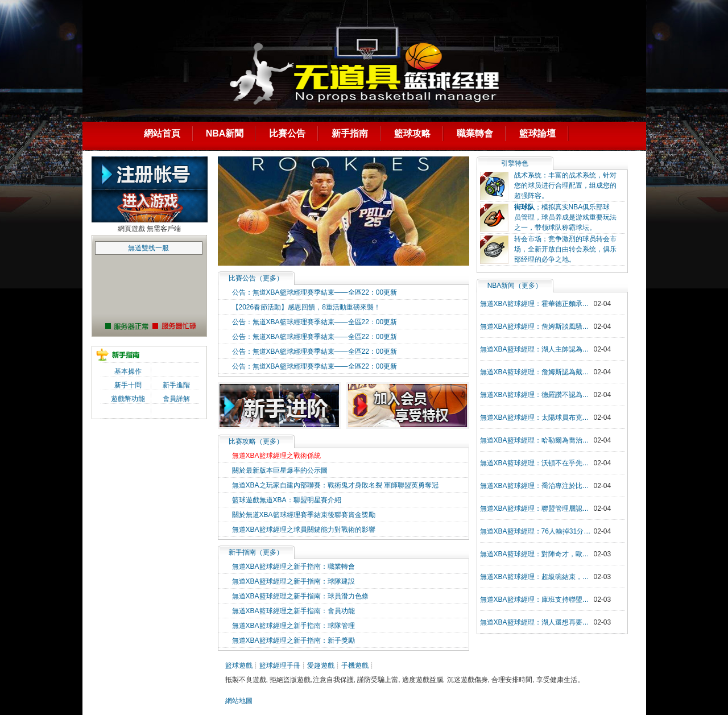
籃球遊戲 (239, 666)
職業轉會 (475, 133)
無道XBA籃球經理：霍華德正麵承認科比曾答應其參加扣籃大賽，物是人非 (537, 304)
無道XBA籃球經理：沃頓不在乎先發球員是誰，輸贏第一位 (537, 463)
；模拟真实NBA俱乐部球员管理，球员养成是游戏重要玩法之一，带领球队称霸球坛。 (565, 217)
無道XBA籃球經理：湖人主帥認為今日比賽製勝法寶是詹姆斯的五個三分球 (537, 349)
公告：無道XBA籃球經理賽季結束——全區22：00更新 (315, 292)
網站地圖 (239, 701)
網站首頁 (162, 133)
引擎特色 (515, 163)
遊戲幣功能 (128, 399)
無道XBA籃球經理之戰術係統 (276, 456)
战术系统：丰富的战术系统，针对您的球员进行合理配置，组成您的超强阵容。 (565, 185)
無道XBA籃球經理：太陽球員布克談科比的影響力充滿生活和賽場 (537, 418)
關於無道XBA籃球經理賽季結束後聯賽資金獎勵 (304, 515)
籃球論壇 (537, 133)
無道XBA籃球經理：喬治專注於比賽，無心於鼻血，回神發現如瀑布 (537, 486)
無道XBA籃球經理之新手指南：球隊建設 (293, 581)
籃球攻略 (412, 133)
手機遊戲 (355, 666)
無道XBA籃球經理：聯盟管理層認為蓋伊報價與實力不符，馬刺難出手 (537, 509)
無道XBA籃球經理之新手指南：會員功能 (293, 611)
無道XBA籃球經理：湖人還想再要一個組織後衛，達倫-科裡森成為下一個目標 (537, 622)
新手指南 (350, 133)
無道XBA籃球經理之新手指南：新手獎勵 (293, 640)
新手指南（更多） (256, 552)
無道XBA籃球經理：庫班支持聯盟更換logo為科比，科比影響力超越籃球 (537, 600)
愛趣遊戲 (321, 666)
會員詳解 (176, 399)
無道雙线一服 (148, 248)
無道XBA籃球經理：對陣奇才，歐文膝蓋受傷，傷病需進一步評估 (537, 554)
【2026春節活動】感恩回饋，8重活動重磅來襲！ (306, 307)
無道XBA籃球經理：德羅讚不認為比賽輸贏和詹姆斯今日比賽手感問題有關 (537, 395)
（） (256, 278)
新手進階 (176, 385)
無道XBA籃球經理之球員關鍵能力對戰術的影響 (304, 530)
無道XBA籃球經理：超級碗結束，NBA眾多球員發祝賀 (537, 577)
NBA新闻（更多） (515, 286)
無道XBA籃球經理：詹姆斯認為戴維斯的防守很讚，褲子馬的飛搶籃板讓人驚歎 (537, 372)
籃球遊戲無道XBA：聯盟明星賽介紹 (287, 500)
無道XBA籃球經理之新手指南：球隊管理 (293, 626)
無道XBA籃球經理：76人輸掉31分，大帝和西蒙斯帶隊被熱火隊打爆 (537, 531)
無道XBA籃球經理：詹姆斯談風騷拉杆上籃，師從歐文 (537, 326)
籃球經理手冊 (280, 666)
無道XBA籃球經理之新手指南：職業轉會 (293, 567)
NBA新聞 (225, 133)
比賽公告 (287, 133)
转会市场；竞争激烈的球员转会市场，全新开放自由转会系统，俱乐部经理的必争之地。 (565, 249)
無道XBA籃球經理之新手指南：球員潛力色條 (300, 596)
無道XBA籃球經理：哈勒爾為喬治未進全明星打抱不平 (537, 440)
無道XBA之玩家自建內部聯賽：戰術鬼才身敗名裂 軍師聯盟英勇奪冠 (335, 485)
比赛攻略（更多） (256, 441)
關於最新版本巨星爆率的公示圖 (280, 470)
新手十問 (128, 385)
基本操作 (128, 371)
